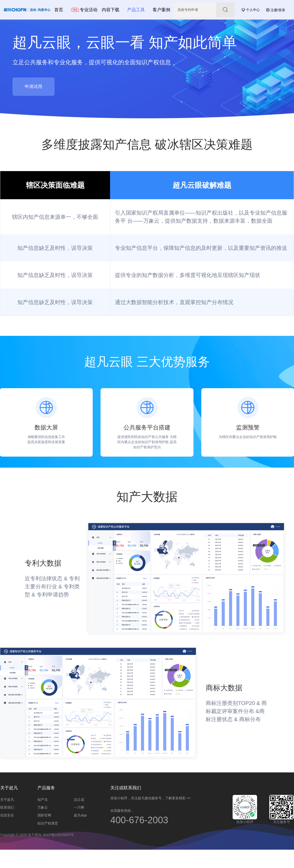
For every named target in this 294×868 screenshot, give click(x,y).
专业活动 (84, 10)
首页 (59, 10)
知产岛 (43, 800)
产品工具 (136, 10)
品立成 (79, 800)
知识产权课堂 (48, 823)
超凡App (80, 815)
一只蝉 (79, 807)
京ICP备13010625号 (58, 835)
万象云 (43, 807)
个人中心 (251, 10)
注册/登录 (276, 10)
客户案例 (161, 10)
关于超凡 (7, 800)
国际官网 (44, 815)
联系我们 (7, 807)
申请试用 (34, 87)
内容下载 (111, 10)
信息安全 (7, 815)
